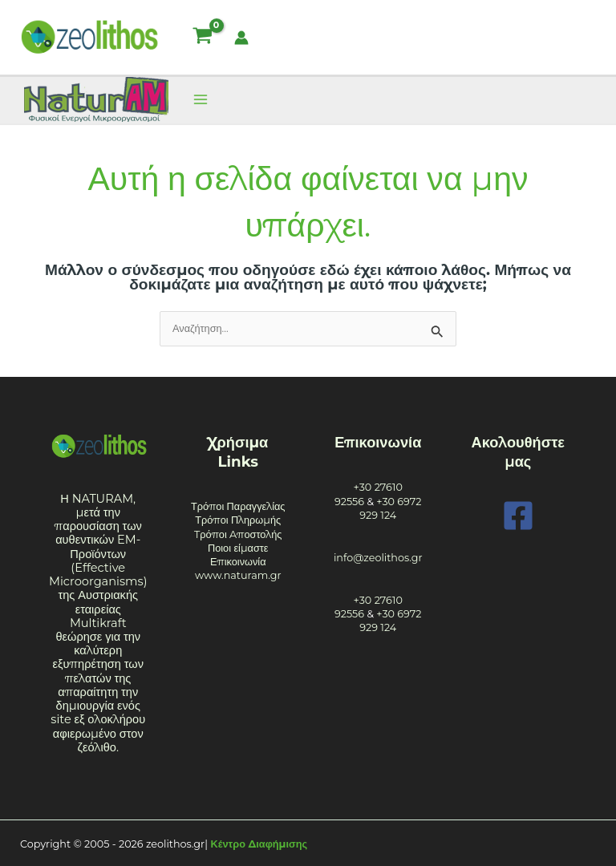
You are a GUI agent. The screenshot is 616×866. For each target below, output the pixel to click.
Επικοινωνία (238, 562)
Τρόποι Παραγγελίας (238, 506)
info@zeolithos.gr (378, 558)
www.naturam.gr (238, 575)
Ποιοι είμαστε (238, 548)
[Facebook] (518, 516)
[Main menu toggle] (200, 100)
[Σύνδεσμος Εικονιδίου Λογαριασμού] (241, 38)
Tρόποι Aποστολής (238, 534)
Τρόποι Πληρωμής (238, 520)
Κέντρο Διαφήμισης (259, 844)
